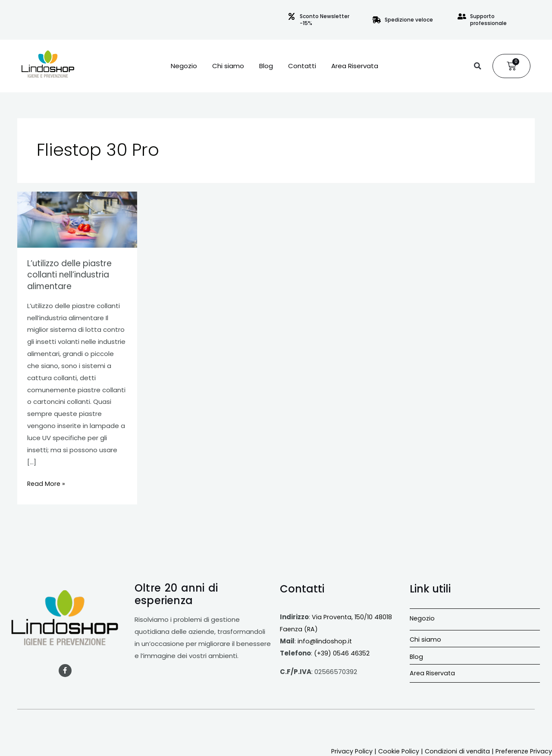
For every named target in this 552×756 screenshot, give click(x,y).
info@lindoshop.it (325, 640)
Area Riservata (355, 66)
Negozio (184, 66)
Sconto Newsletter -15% (325, 20)
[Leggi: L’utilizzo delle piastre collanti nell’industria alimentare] (77, 219)
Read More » (47, 482)
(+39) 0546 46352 (343, 652)
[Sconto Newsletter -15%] (292, 16)
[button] (477, 66)
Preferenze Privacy (522, 750)
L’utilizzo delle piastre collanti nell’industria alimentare (72, 274)
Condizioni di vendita (453, 750)
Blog (266, 66)
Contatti (302, 66)
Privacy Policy (345, 750)
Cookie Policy (393, 750)
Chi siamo (228, 66)
